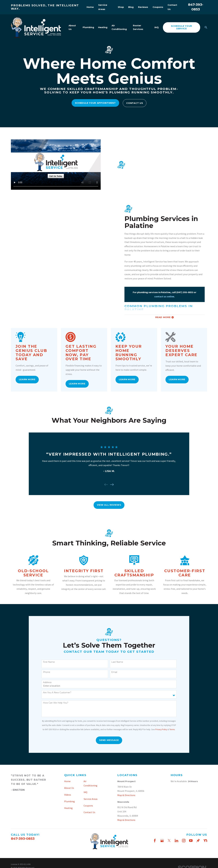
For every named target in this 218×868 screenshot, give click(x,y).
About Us (69, 788)
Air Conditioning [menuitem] (119, 27)
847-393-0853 (23, 839)
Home (90, 7)
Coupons (158, 7)
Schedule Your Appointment (95, 103)
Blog (131, 7)
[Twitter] (169, 841)
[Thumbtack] (198, 841)
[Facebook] (155, 841)
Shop (121, 7)
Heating (68, 808)
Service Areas (91, 799)
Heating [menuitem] (103, 27)
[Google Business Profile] (162, 841)
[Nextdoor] (205, 841)
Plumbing (69, 801)
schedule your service (182, 27)
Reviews (143, 7)
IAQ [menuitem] (157, 27)
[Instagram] (184, 841)
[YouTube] (191, 841)
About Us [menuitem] (72, 27)
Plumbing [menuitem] (88, 27)
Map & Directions (126, 795)
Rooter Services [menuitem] (138, 27)
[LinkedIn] (176, 841)
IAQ (85, 792)
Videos (68, 795)
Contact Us (135, 103)
